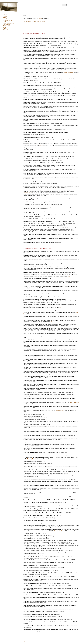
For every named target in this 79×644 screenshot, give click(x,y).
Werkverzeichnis (7, 20)
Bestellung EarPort (68, 72)
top (25, 641)
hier (69, 276)
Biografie (5, 19)
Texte (4, 22)
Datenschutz (6, 30)
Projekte (5, 16)
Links (4, 27)
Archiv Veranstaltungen (9, 23)
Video (4, 18)
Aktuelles (5, 15)
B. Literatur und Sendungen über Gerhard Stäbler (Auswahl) (37, 24)
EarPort (40, 18)
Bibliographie (6, 26)
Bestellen (41, 145)
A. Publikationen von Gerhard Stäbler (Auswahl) (35, 21)
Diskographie (6, 24)
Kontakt (5, 28)
